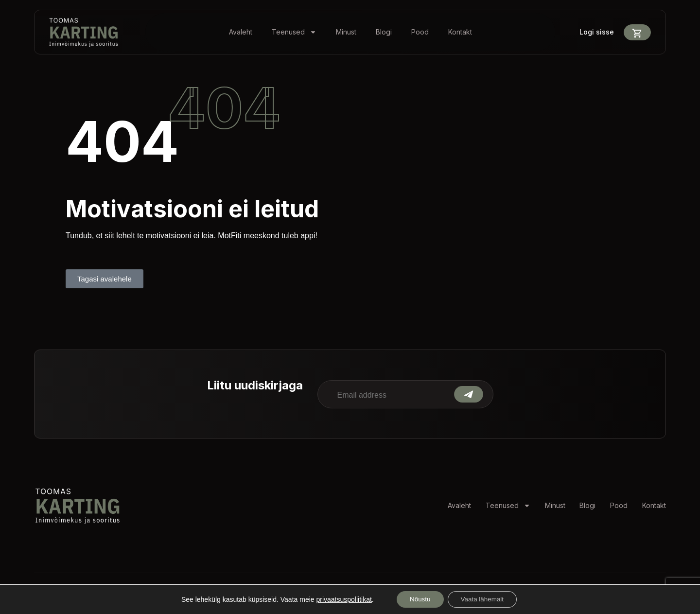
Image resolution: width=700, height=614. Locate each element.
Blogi (384, 32)
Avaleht (241, 32)
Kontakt (460, 32)
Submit (469, 394)
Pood (420, 32)
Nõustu (418, 599)
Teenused (294, 32)
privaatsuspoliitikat (340, 599)
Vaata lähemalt (484, 599)
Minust (346, 32)
